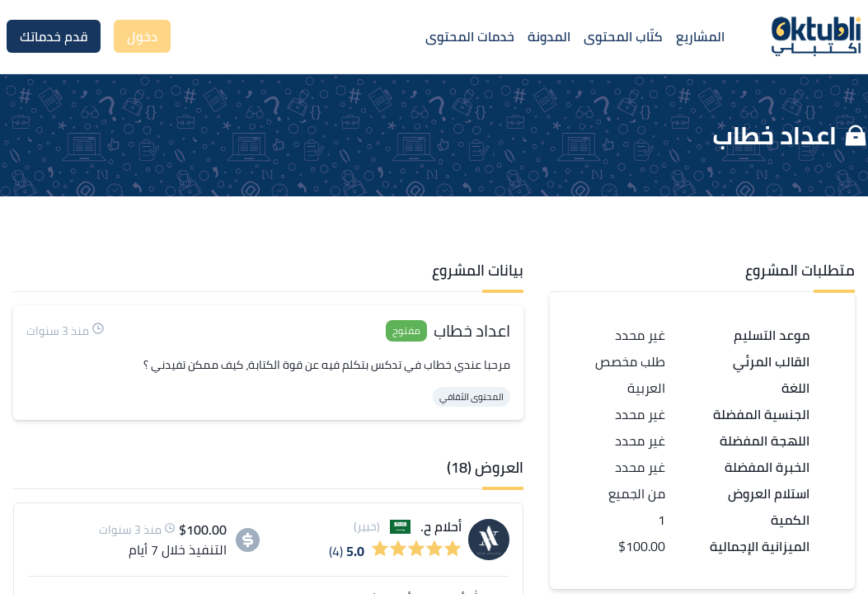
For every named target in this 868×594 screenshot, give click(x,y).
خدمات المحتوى (470, 36)
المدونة (549, 36)
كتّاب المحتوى (623, 36)
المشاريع (700, 36)
